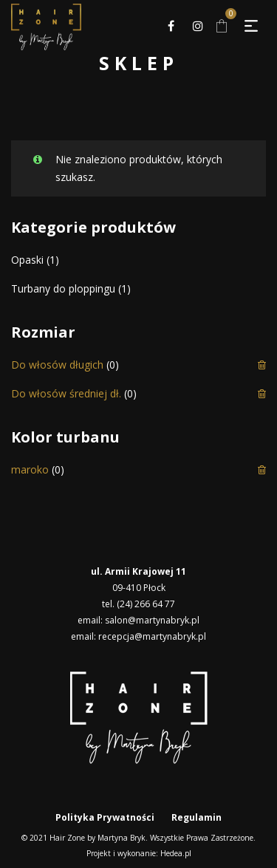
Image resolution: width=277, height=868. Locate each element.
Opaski (27, 260)
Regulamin (196, 817)
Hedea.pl (176, 853)
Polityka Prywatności (105, 817)
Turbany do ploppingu (63, 288)
